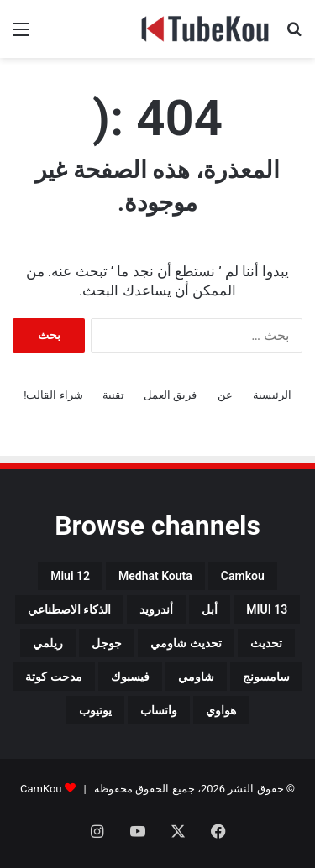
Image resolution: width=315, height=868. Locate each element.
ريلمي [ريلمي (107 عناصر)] (48, 643)
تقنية (113, 395)
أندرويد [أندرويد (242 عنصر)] (156, 609)
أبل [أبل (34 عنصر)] (210, 609)
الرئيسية (272, 395)
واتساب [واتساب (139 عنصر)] (159, 710)
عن (225, 395)
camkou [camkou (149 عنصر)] (243, 576)
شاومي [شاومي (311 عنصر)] (196, 677)
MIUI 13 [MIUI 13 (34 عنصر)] (267, 609)
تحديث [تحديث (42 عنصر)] (266, 643)
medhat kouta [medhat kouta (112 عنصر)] (155, 576)
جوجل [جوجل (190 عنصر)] (107, 643)
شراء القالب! (53, 395)
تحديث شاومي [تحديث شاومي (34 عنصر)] (186, 643)
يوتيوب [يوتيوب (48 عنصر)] (95, 710)
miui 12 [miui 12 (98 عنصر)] (70, 576)
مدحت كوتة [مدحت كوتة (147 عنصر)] (53, 677)
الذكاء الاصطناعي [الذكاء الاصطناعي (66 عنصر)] (69, 609)
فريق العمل (170, 395)
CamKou (41, 789)
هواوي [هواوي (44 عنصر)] (221, 710)
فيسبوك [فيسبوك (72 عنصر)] (130, 677)
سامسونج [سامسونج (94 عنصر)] (266, 677)
